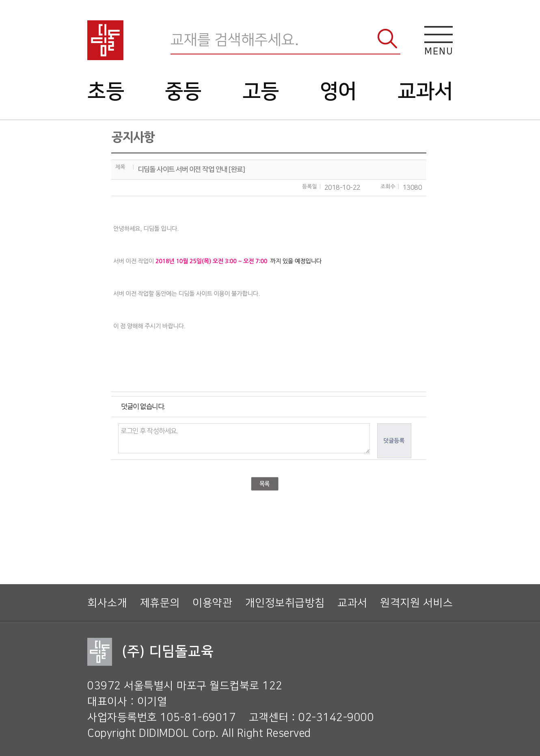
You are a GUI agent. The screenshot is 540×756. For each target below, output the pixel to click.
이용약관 (212, 603)
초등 (106, 91)
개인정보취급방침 (285, 603)
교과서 (425, 91)
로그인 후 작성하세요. (244, 438)
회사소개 (107, 603)
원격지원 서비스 (416, 603)
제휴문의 (160, 603)
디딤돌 (105, 40)
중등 (183, 91)
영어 (338, 91)
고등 (261, 91)
